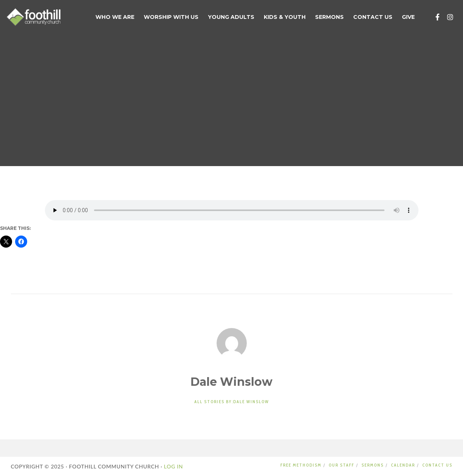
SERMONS (373, 465)
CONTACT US (437, 465)
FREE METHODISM (301, 465)
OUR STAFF (341, 465)
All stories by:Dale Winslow (232, 402)
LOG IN (173, 466)
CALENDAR (403, 465)
